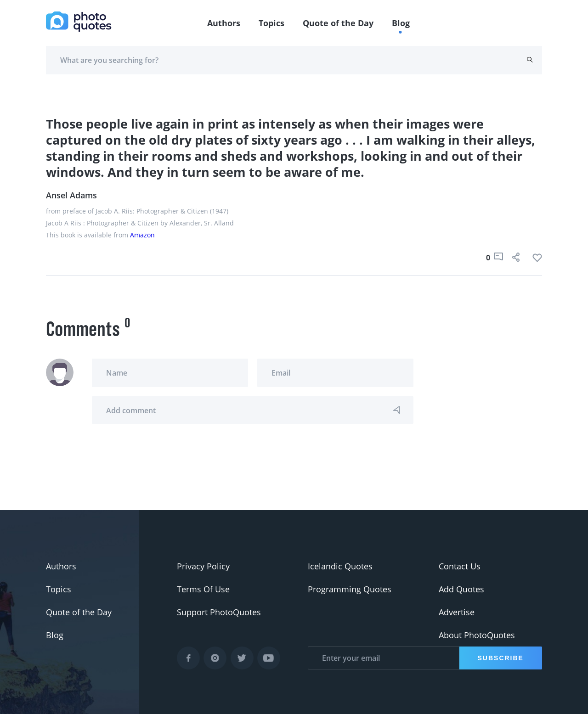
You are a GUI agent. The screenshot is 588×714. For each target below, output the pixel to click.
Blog (401, 23)
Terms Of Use (203, 589)
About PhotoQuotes (477, 635)
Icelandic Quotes (340, 566)
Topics (271, 23)
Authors (224, 23)
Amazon (142, 235)
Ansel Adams (71, 195)
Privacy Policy (203, 566)
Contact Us (460, 566)
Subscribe (501, 658)
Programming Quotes (350, 589)
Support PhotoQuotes (219, 612)
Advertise (457, 612)
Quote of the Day (338, 23)
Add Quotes (461, 589)
